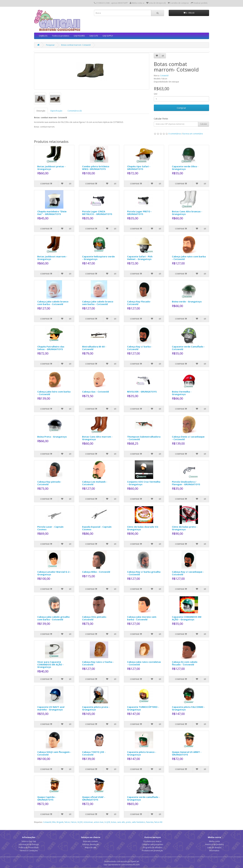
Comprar (181, 108)
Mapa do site (91, 847)
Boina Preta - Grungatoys (52, 437)
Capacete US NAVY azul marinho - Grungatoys (51, 708)
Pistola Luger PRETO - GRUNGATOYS (139, 213)
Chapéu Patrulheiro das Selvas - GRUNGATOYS (51, 348)
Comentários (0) (75, 111)
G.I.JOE (107, 822)
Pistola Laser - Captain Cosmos (50, 528)
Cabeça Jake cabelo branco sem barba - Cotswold (98, 303)
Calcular (204, 124)
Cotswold (164, 76)
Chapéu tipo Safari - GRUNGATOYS (139, 168)
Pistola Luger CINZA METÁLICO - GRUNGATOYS (97, 213)
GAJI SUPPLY (108, 36)
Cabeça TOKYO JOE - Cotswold (94, 753)
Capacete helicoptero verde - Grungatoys (98, 258)
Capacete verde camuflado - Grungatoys (143, 798)
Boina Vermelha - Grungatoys (182, 393)
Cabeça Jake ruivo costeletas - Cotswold (144, 663)
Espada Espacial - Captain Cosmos (97, 528)
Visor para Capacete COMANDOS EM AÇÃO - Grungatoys (51, 664)
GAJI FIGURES (79, 36)
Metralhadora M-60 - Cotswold (94, 348)
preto (128, 822)
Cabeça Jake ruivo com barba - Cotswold (189, 258)
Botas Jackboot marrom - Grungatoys (52, 258)
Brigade (60, 822)
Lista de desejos (214, 847)
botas (114, 822)
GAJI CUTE (94, 36)
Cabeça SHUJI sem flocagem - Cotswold (54, 753)
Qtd (156, 94)
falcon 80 (158, 822)
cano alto (121, 822)
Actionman (88, 822)
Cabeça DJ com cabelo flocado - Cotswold (185, 663)
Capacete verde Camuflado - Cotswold (188, 348)
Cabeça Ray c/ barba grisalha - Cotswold (144, 573)
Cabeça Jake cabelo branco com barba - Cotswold (53, 303)
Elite (54, 822)
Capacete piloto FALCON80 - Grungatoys (188, 708)
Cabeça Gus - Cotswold (95, 392)
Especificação (56, 111)
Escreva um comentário (193, 134)
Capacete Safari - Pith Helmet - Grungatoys (140, 258)
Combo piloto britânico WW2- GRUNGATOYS (96, 168)
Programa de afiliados (153, 847)
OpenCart (135, 861)
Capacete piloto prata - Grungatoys (96, 708)
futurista (150, 822)
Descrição (41, 111)
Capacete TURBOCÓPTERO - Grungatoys (143, 708)
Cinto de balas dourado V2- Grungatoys (143, 528)
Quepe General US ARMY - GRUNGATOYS (187, 753)
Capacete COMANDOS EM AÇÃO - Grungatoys (187, 618)
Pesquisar (50, 45)
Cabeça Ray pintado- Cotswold (49, 483)
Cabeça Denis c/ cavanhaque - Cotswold (188, 438)
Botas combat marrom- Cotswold (76, 45)
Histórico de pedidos (214, 844)
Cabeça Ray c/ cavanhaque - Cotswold (188, 573)
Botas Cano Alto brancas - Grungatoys (187, 213)
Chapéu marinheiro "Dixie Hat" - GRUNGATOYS (52, 213)
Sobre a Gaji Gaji (29, 841)
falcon (67, 822)
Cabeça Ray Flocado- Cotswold (139, 303)
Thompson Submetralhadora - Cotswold (144, 438)
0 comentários (175, 134)
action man (99, 822)
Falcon (74, 822)
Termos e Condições (29, 851)
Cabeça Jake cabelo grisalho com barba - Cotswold (53, 618)
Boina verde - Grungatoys (187, 301)
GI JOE (80, 822)
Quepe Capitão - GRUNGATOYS (47, 798)
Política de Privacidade (29, 847)
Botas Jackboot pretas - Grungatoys (51, 168)
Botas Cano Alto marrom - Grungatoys (97, 438)
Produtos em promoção (152, 851)
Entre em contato (90, 841)
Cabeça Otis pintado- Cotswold (94, 618)
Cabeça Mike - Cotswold (96, 572)
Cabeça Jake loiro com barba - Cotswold (54, 393)
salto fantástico (139, 822)
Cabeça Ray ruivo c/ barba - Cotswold (98, 663)
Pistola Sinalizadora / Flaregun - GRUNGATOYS (186, 483)
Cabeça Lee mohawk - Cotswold (95, 483)
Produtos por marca (152, 841)
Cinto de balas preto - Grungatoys (185, 528)
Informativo (214, 851)
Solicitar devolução (91, 844)
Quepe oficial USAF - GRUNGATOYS (94, 798)
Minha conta (214, 841)
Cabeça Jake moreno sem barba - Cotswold (142, 618)
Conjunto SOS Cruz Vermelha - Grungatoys (144, 483)
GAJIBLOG (43, 36)
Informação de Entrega (29, 844)
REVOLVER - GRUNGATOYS (142, 392)
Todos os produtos (61, 36)
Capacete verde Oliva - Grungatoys (185, 168)
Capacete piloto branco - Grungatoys (142, 753)
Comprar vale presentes (152, 844)
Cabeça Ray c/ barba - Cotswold (140, 348)
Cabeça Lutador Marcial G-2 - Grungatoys (54, 573)
